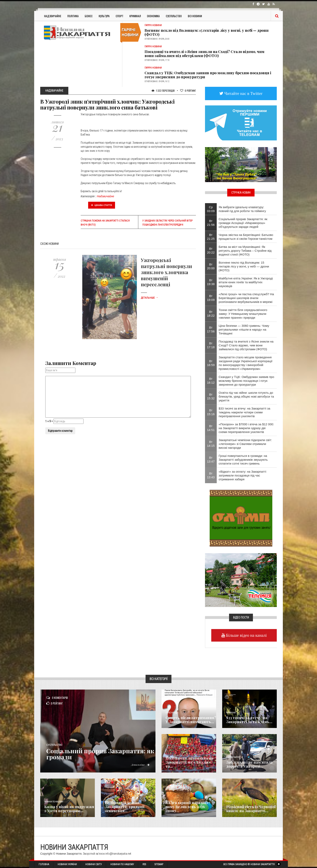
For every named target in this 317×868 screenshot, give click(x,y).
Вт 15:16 (211, 412)
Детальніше (150, 298)
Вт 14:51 (211, 428)
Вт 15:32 (211, 396)
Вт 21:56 (211, 223)
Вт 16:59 (211, 363)
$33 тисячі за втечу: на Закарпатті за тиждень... (249, 720)
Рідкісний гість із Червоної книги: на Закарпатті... (251, 809)
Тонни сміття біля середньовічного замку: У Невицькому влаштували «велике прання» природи (243, 314)
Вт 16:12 (211, 381)
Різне (229, 802)
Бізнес (89, 16)
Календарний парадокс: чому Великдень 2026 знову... (188, 807)
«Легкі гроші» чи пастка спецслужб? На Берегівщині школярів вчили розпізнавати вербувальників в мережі (246, 298)
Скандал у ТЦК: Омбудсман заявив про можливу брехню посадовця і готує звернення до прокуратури (208, 75)
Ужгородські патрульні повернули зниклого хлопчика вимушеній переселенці (166, 272)
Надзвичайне (53, 16)
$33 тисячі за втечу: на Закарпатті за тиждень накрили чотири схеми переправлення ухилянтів (245, 412)
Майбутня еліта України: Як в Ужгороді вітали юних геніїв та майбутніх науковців (246, 282)
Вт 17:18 (211, 345)
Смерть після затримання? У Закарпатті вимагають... (191, 720)
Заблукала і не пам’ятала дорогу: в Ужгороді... (249, 764)
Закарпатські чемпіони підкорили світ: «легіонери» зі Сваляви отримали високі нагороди (245, 444)
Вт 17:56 (211, 329)
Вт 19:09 (211, 298)
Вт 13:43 (211, 475)
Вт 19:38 (211, 282)
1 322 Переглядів (163, 91)
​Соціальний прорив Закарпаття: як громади (100, 754)
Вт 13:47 (211, 459)
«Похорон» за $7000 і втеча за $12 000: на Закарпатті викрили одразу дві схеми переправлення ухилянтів (246, 428)
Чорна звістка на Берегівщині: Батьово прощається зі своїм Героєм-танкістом (246, 237)
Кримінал (135, 16)
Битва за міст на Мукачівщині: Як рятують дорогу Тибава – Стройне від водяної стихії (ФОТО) (245, 251)
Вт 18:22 (211, 314)
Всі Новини (195, 16)
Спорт (119, 16)
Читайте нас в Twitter (243, 93)
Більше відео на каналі (246, 635)
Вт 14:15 (211, 444)
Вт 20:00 (211, 266)
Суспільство (174, 16)
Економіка (153, 16)
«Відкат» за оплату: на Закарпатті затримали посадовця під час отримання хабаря (243, 475)
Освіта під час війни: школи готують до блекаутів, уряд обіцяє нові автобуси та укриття (246, 396)
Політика (73, 16)
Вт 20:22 (211, 250)
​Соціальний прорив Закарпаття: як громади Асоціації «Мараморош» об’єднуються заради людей (243, 223)
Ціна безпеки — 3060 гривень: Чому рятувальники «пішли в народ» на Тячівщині (244, 329)
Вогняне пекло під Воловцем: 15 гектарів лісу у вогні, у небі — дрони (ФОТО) (207, 32)
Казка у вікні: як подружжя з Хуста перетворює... (69, 809)
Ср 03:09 (211, 209)
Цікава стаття (102, 205)
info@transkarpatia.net (118, 854)
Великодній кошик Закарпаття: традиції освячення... (125, 807)
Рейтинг (188, 91)
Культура (104, 16)
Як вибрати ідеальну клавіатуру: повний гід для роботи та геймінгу (242, 209)
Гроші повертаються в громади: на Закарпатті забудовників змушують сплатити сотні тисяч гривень (243, 460)
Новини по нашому (54, 802)
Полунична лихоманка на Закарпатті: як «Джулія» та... (189, 762)
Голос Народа (172, 713)
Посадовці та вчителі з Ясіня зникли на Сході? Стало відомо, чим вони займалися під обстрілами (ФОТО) (204, 54)
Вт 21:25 (211, 237)
